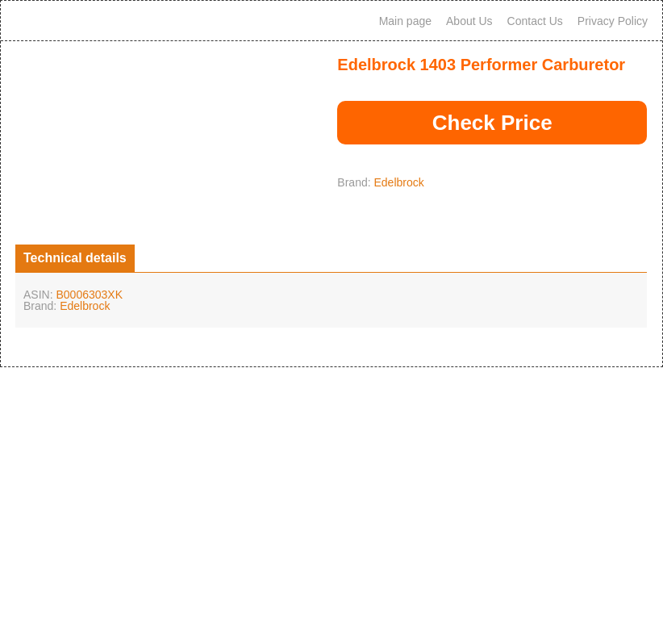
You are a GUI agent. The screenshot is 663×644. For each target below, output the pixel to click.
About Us (469, 21)
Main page (405, 21)
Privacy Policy (613, 21)
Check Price (492, 123)
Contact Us (535, 21)
